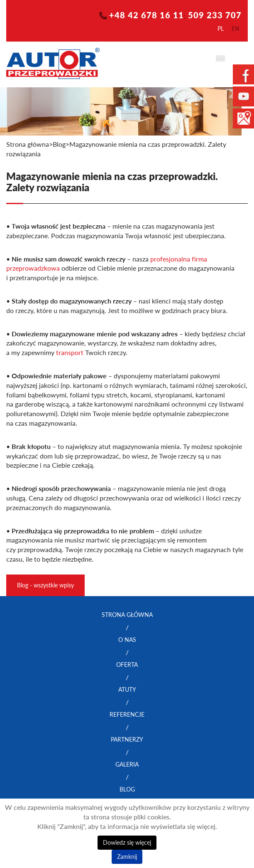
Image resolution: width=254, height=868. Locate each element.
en (236, 28)
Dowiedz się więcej (127, 842)
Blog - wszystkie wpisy (45, 585)
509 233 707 (215, 15)
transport (70, 353)
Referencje (127, 714)
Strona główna (28, 144)
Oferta (127, 665)
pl (221, 28)
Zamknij (127, 857)
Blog (127, 789)
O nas (127, 640)
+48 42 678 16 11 (147, 15)
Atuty (127, 689)
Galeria (127, 764)
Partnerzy (127, 739)
